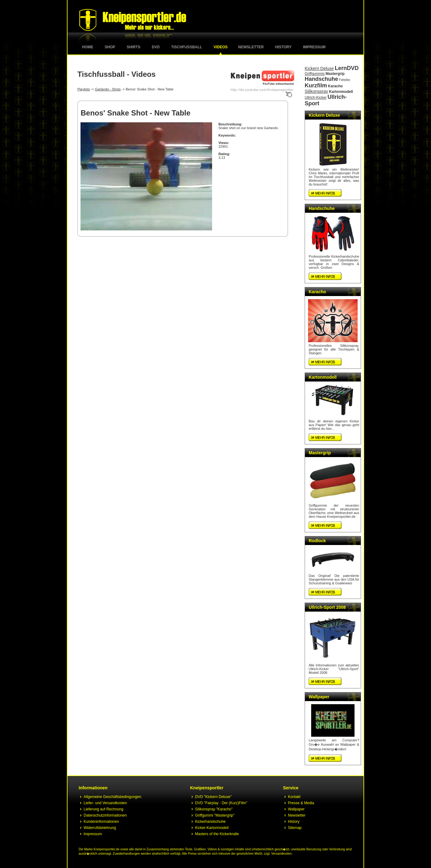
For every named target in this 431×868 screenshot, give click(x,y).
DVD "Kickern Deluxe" (213, 797)
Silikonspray (316, 91)
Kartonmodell (341, 92)
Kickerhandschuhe (210, 822)
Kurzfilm (316, 85)
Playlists (84, 89)
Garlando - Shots (108, 89)
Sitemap (295, 828)
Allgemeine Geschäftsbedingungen (112, 797)
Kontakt (294, 797)
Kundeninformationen (101, 822)
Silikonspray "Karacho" (214, 809)
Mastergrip (335, 74)
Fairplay (345, 80)
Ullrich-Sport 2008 (327, 607)
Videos (221, 47)
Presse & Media (301, 803)
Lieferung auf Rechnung (103, 809)
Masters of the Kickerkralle (217, 834)
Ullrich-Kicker (316, 98)
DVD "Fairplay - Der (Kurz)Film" (221, 803)
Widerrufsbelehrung (100, 828)
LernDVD (347, 68)
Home (88, 47)
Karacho (335, 86)
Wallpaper (319, 697)
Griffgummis (315, 74)
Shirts (133, 47)
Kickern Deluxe (319, 68)
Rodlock (317, 541)
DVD (156, 47)
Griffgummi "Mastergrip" (215, 815)
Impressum (314, 47)
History (283, 47)
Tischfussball (187, 47)
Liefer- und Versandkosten (105, 803)
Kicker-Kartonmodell (212, 828)
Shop (110, 47)
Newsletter (251, 47)
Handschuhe (321, 79)
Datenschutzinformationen (105, 815)
